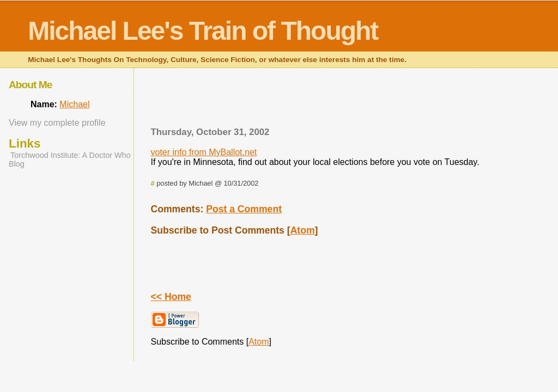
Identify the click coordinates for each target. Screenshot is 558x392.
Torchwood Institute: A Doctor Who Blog (70, 160)
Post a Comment (244, 209)
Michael (74, 104)
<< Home (171, 297)
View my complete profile (57, 123)
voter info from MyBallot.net (204, 152)
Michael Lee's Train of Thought (203, 31)
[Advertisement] (335, 101)
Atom (303, 230)
